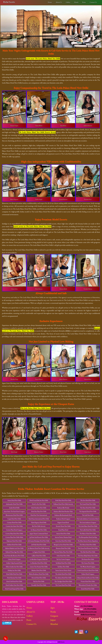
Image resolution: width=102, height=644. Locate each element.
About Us (59, 2)
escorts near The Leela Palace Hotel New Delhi (43, 59)
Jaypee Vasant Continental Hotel (39, 534)
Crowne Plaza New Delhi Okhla (14, 537)
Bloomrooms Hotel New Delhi (14, 515)
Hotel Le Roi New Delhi (39, 504)
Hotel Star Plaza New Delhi (39, 511)
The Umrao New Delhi (88, 563)
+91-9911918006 (86, 606)
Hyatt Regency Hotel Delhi (39, 522)
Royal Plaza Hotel (63, 530)
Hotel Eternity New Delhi (14, 578)
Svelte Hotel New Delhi (63, 556)
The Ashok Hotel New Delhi (63, 574)
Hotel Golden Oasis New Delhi (14, 585)
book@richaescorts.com (88, 612)
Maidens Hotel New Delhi (39, 570)
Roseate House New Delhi (63, 526)
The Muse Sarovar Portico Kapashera (88, 541)
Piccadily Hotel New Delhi (39, 585)
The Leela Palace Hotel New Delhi (88, 526)
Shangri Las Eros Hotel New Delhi (63, 545)
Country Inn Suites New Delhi (14, 526)
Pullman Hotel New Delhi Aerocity (63, 504)
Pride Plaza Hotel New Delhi (63, 500)
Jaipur (53, 620)
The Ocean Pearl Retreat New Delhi (88, 548)
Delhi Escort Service (88, 615)
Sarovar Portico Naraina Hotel (63, 537)
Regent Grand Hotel (63, 522)
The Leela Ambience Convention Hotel (88, 519)
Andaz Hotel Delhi (14, 508)
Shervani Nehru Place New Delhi (63, 552)
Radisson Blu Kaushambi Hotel (63, 515)
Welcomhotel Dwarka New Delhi (88, 585)
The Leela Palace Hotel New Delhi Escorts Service (37, 132)
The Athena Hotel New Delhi (63, 578)
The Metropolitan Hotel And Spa (88, 537)
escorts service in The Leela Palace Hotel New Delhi (32, 226)
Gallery (68, 2)
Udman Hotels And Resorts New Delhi (88, 578)
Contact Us (93, 2)
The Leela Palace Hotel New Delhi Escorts (36, 408)
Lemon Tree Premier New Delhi (39, 567)
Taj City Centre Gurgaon (63, 559)
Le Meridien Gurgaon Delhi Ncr (39, 559)
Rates (84, 2)
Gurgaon (54, 616)
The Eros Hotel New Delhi (88, 500)
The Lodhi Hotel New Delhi (88, 530)
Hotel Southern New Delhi (39, 508)
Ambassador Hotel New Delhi (14, 504)
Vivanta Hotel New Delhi (88, 581)
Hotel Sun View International (39, 515)
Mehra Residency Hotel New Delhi (39, 574)
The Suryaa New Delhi (88, 559)
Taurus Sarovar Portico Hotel (63, 570)
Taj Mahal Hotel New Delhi (63, 563)
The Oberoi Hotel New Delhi (88, 545)
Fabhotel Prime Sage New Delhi (14, 552)
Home (50, 2)
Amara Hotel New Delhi (14, 500)
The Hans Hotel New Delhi (88, 508)
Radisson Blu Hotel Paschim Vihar (63, 511)
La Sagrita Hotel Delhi (39, 552)
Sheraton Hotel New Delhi (63, 548)
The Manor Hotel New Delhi (88, 534)
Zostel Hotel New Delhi (88, 589)
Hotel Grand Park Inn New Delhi (39, 500)
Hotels (76, 2)
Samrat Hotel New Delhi (63, 534)
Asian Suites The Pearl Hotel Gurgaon (14, 511)
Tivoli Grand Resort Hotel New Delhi (88, 570)
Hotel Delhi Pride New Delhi (14, 574)
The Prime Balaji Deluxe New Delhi (88, 556)
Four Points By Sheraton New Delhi (14, 556)
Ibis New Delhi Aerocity (39, 526)
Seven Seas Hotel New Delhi (63, 541)
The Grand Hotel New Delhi (88, 504)
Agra (52, 608)
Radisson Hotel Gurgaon (63, 519)
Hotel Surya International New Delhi (39, 519)
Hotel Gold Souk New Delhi (14, 581)
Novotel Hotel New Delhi (39, 578)
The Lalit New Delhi (88, 515)
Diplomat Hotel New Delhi (14, 541)
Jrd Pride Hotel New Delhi (39, 545)
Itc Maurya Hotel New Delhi (39, 530)
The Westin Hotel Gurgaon (88, 567)
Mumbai (54, 624)
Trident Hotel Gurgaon (88, 574)
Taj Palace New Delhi (63, 567)
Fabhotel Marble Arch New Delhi (14, 548)
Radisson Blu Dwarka (63, 508)
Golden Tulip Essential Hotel (14, 563)
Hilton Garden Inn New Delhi (14, 567)
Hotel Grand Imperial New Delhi (14, 589)
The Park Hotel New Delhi (88, 552)
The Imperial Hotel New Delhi (88, 511)
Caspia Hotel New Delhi (14, 519)
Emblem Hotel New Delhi (14, 545)
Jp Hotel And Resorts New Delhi (39, 537)
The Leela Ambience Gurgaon (88, 522)
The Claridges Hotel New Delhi (63, 581)
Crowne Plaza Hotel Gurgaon (14, 530)
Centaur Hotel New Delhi (14, 522)
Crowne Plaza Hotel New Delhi (14, 534)
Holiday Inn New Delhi (14, 570)
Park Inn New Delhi (39, 581)
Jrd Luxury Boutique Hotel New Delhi (39, 541)
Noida (53, 612)
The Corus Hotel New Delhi (63, 585)
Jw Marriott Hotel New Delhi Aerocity (39, 548)
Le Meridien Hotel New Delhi (39, 563)
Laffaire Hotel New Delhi (39, 556)
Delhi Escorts (61, 642)
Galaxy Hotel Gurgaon (14, 559)
